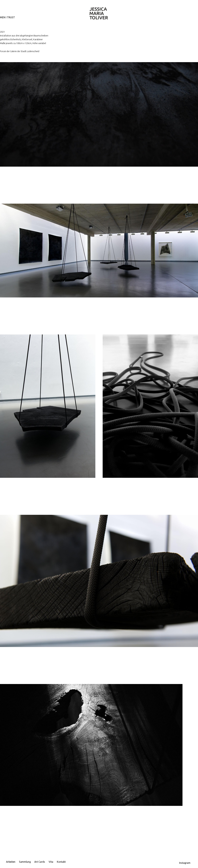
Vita (51, 862)
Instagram (185, 863)
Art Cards (40, 862)
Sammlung (25, 862)
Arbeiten (11, 862)
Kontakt (61, 862)
